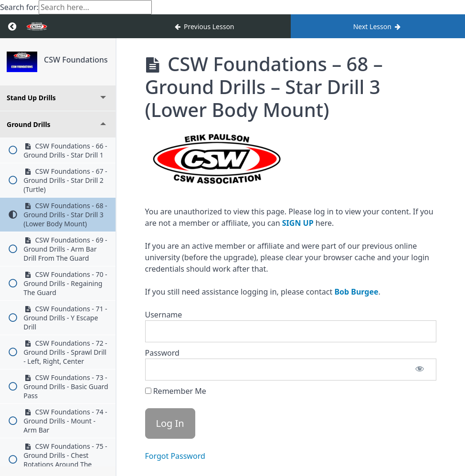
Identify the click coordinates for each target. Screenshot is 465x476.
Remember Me (176, 391)
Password (162, 353)
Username (164, 315)
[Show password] (420, 370)
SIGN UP (298, 223)
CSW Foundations (76, 60)
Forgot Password (175, 456)
